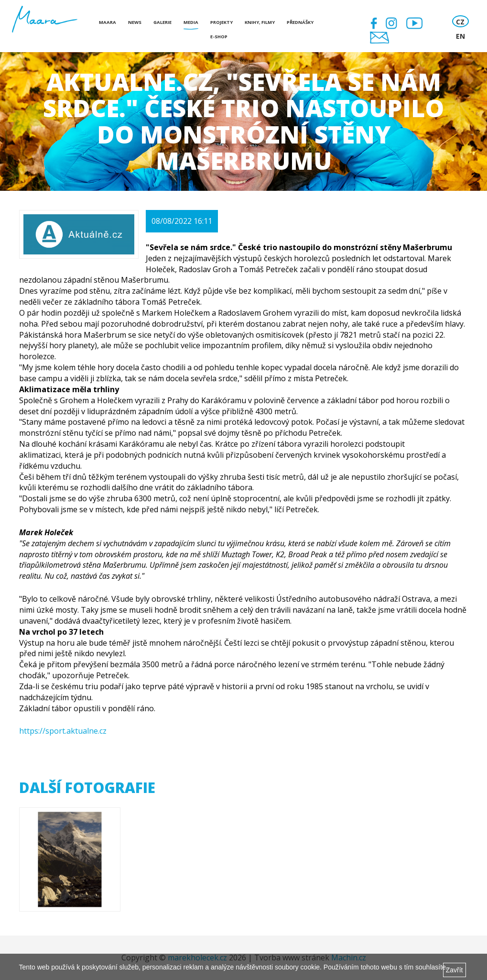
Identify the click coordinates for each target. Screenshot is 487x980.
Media (191, 22)
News (135, 22)
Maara (108, 22)
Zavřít (455, 970)
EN (460, 36)
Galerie (162, 22)
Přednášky (300, 22)
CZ (460, 22)
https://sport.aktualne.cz (63, 731)
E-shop (219, 37)
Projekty (222, 22)
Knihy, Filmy (260, 22)
